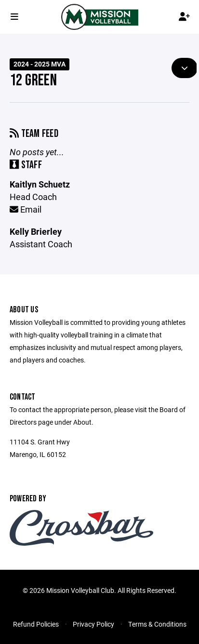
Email (26, 209)
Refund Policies (36, 624)
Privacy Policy (93, 624)
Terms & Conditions (157, 624)
